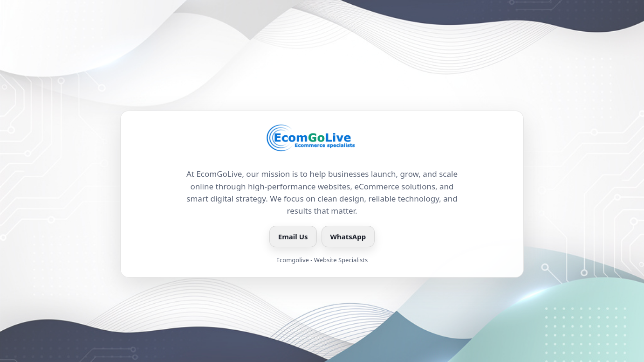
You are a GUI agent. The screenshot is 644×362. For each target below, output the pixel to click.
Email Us (293, 237)
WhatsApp (348, 237)
